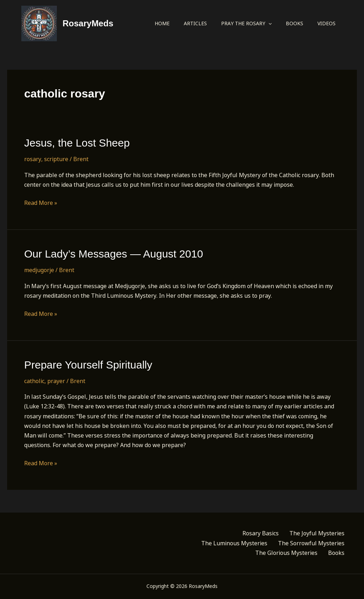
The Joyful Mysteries (317, 533)
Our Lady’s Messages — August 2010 (114, 254)
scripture (56, 159)
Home (162, 23)
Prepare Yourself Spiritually (88, 365)
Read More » (41, 203)
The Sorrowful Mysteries (311, 543)
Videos (326, 23)
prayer (56, 381)
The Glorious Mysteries (286, 553)
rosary (33, 159)
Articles (195, 23)
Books (295, 23)
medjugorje (39, 270)
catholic (34, 381)
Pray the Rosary (246, 23)
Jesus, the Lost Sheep (77, 143)
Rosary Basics (261, 533)
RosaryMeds (88, 23)
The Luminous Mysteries (234, 543)
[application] (268, 23)
